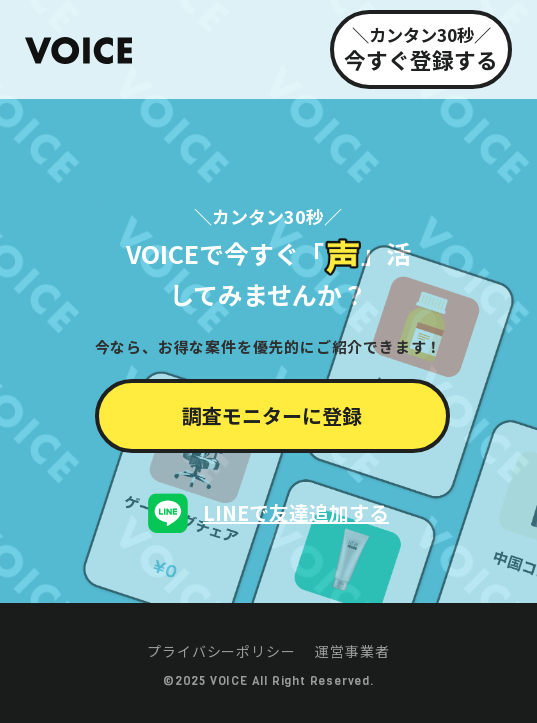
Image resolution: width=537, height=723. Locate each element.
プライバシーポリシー (221, 651)
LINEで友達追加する (296, 512)
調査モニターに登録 (272, 415)
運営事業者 (352, 651)
